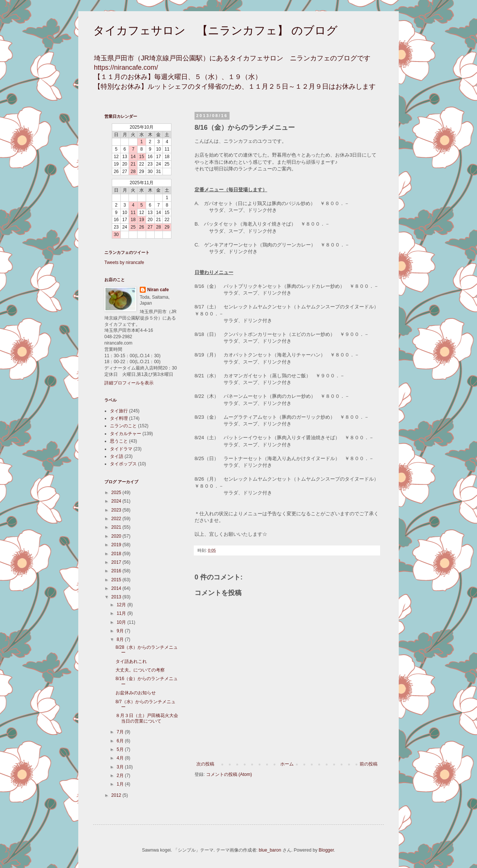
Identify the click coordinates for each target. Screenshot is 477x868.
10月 (122, 622)
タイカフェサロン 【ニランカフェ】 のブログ (215, 30)
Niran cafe (158, 290)
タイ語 (117, 456)
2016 (117, 571)
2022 (117, 519)
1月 (121, 784)
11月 (122, 613)
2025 (117, 493)
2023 (117, 510)
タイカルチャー (126, 434)
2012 (117, 795)
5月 (121, 749)
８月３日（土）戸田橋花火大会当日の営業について (147, 718)
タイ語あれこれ (131, 661)
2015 (117, 580)
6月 (121, 741)
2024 (117, 501)
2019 (117, 545)
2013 (117, 597)
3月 (121, 767)
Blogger (326, 850)
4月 (121, 758)
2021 (117, 527)
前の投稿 (369, 764)
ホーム (287, 764)
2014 (117, 588)
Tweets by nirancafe (124, 262)
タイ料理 (119, 418)
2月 (121, 776)
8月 (121, 639)
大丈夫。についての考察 (140, 670)
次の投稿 (205, 764)
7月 (121, 732)
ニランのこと (123, 426)
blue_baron (270, 850)
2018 (117, 554)
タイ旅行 (119, 411)
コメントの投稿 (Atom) (229, 774)
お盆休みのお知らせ (136, 693)
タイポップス (123, 464)
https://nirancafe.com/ (126, 67)
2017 (117, 562)
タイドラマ (121, 449)
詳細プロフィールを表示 (129, 383)
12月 (122, 605)
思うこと (119, 441)
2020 (117, 536)
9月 (121, 631)
